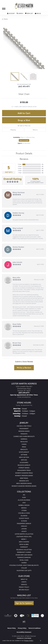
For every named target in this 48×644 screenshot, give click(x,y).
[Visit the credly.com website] (42, 616)
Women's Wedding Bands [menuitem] (24, 476)
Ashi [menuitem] (24, 503)
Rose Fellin (17, 324)
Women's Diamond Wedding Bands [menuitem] (24, 486)
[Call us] (24, 395)
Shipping (13, 130)
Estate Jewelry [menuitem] (24, 452)
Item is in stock (24, 140)
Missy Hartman (19, 192)
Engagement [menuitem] (24, 429)
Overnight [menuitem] (24, 547)
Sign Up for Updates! (24, 603)
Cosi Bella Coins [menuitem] (24, 513)
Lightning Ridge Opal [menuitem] (24, 537)
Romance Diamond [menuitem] (24, 557)
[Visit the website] (28, 616)
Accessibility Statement (24, 632)
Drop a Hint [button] (24, 120)
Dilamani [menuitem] (24, 516)
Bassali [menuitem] (24, 508)
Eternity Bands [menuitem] (24, 468)
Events (24, 582)
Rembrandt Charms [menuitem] (24, 552)
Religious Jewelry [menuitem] (24, 465)
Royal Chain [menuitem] (24, 560)
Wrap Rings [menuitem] (24, 478)
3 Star (20, 169)
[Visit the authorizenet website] (16, 616)
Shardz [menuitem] (24, 563)
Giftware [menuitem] (24, 455)
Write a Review (24, 368)
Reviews (24, 159)
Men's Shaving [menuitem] (24, 542)
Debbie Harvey (18, 213)
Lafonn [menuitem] (24, 529)
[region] (24, 48)
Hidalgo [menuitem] (24, 526)
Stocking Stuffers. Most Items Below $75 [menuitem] (24, 565)
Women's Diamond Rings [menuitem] (24, 473)
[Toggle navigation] (4, 9)
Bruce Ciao (17, 343)
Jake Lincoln (17, 262)
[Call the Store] (24, 393)
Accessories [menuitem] (24, 462)
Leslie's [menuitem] (24, 531)
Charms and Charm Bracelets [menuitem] (24, 436)
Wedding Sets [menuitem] (24, 481)
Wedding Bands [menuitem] (24, 431)
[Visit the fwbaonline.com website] (22, 616)
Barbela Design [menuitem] (24, 505)
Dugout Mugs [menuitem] (24, 518)
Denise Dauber (18, 247)
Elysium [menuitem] (24, 521)
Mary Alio (16, 278)
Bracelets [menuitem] (24, 449)
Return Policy (24, 590)
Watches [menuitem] (24, 460)
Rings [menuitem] (24, 447)
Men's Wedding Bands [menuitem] (24, 483)
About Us (24, 579)
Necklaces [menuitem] (24, 442)
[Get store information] (24, 397)
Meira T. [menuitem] (24, 539)
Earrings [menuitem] (24, 439)
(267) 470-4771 (24, 86)
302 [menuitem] (24, 495)
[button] (11, 13)
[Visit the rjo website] (24, 622)
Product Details (24, 153)
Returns (35, 130)
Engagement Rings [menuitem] (24, 470)
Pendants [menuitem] (24, 434)
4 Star (20, 166)
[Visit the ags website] (8, 616)
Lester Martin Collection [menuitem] (24, 534)
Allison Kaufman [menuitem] (24, 500)
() (43, 164)
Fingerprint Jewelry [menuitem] (24, 523)
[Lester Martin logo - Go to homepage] (24, 6)
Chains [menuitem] (24, 444)
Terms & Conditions (35, 628)
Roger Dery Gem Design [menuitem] (24, 555)
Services (24, 584)
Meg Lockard (18, 228)
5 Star (20, 164)
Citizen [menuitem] (24, 510)
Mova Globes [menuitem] (24, 544)
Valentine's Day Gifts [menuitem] (24, 570)
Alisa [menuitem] (24, 497)
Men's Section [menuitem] (24, 457)
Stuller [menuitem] (24, 568)
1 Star (20, 173)
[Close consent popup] (41, 641)
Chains (6, 19)
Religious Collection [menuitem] (24, 550)
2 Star (20, 171)
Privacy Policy (24, 587)
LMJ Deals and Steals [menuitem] (24, 426)
